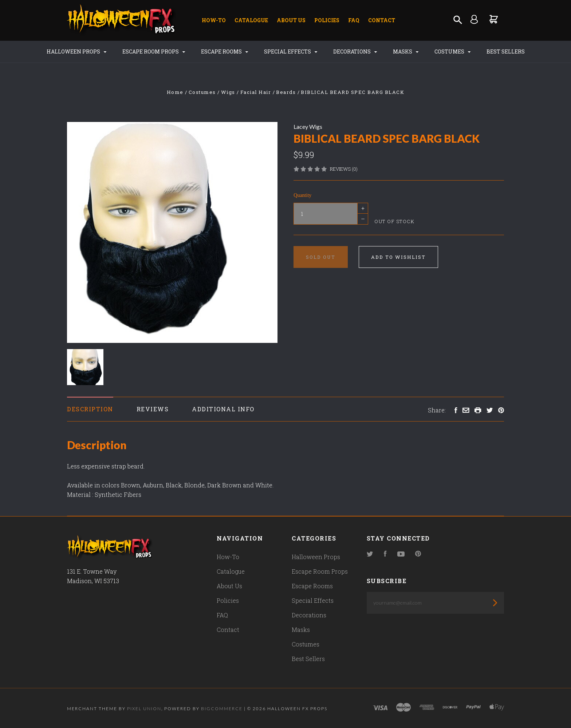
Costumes (453, 52)
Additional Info (223, 409)
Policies (327, 20)
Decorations (355, 52)
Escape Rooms (225, 52)
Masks (406, 52)
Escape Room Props (154, 52)
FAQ (354, 20)
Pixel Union (144, 709)
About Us (291, 20)
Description (90, 409)
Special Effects (291, 52)
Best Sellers (506, 52)
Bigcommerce (222, 709)
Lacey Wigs (308, 126)
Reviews (153, 409)
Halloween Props (77, 52)
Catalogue (251, 20)
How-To (214, 20)
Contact (382, 20)
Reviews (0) (344, 169)
